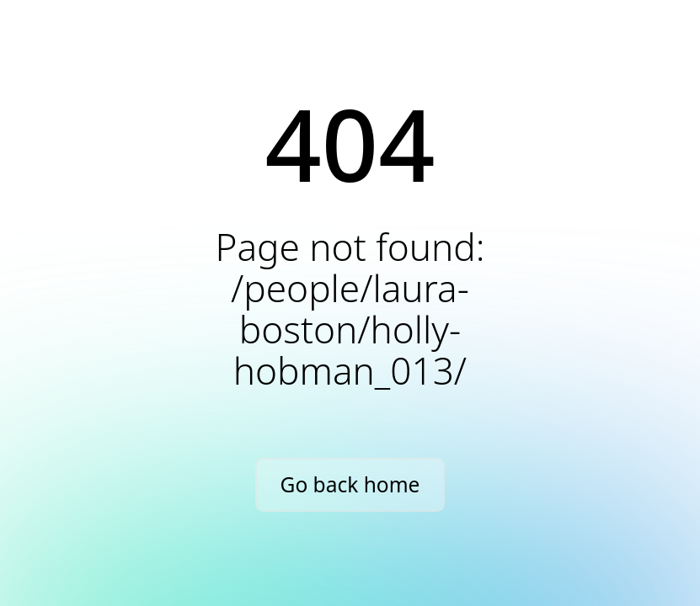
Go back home (350, 484)
